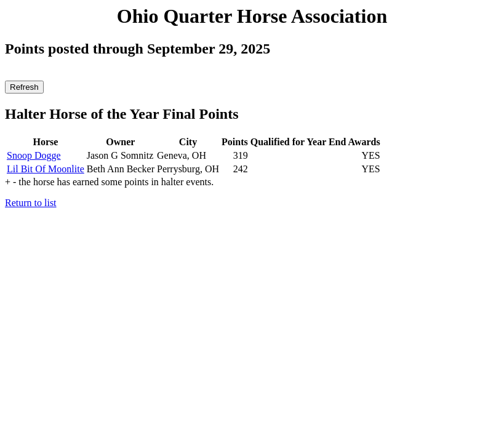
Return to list (31, 203)
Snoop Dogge (34, 155)
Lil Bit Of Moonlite (46, 169)
